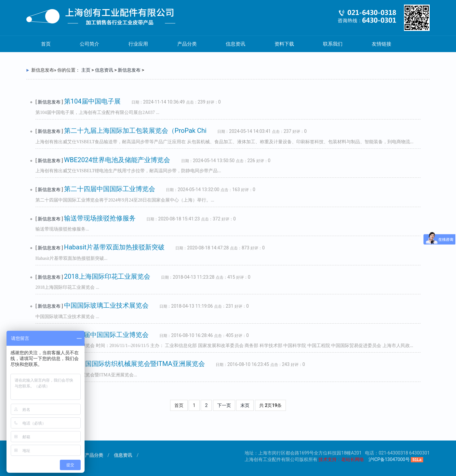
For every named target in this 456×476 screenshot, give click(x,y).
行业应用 (138, 44)
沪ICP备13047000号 (389, 459)
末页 (245, 405)
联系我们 (333, 44)
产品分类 (187, 44)
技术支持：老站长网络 (341, 459)
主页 (86, 70)
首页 (46, 44)
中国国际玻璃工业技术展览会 (106, 305)
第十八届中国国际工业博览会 (106, 335)
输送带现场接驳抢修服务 (100, 218)
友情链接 (382, 44)
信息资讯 (235, 44)
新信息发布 (129, 70)
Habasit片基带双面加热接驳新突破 (114, 247)
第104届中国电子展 (92, 101)
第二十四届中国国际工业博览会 (110, 189)
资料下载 (284, 44)
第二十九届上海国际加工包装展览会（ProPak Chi (135, 131)
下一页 (224, 405)
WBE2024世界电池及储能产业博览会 (117, 160)
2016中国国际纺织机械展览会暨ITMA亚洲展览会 (134, 364)
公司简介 (89, 44)
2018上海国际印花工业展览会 (107, 276)
